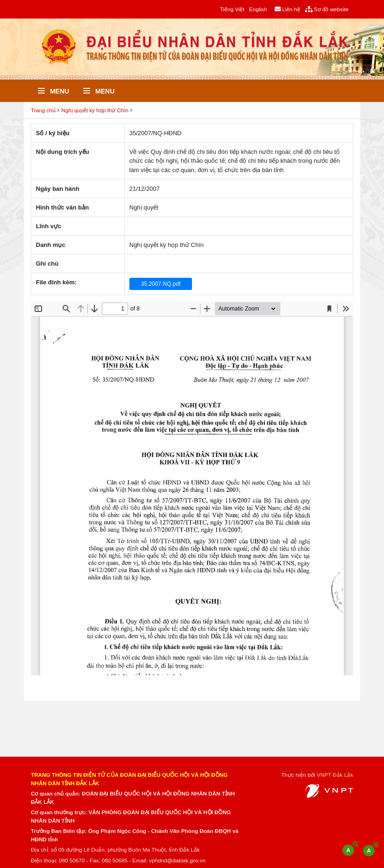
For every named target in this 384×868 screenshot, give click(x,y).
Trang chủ (43, 110)
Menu (53, 91)
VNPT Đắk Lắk (335, 775)
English (258, 9)
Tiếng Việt (232, 9)
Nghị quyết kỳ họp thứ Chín (95, 110)
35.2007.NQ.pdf (161, 284)
